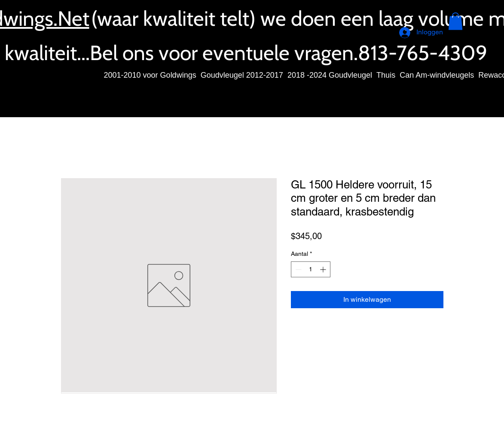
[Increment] (324, 269)
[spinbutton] (311, 269)
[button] (455, 21)
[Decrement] (298, 269)
